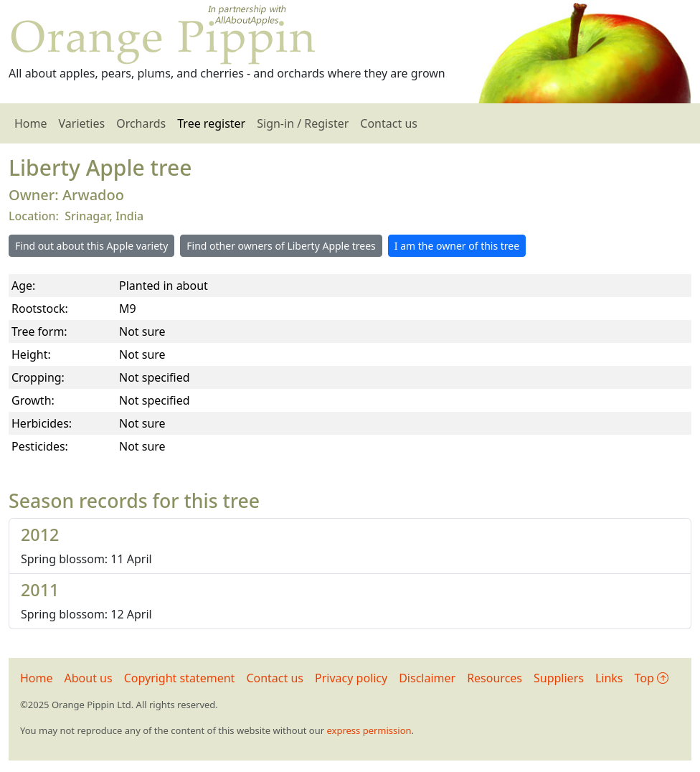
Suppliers (559, 678)
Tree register (211, 123)
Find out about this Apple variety (91, 246)
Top (652, 678)
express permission (369, 730)
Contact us (389, 123)
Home (31, 123)
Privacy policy (351, 678)
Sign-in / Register (303, 123)
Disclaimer (427, 678)
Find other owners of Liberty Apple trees (281, 246)
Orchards (141, 123)
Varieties (82, 123)
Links (609, 678)
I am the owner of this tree (457, 246)
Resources (495, 678)
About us (89, 678)
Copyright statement (180, 678)
